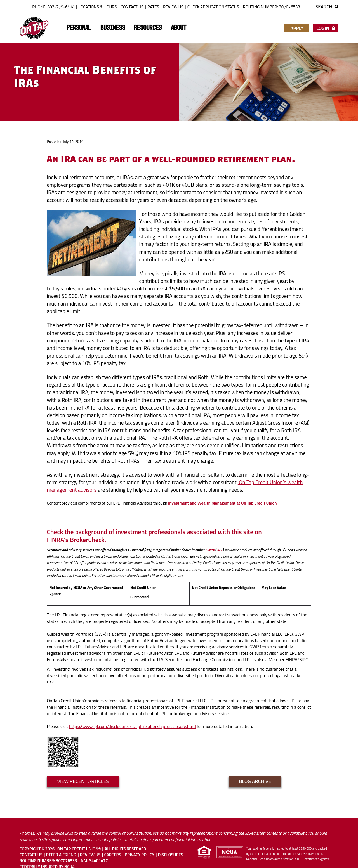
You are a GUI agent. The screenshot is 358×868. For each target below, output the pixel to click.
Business (113, 28)
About (179, 28)
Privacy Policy (139, 855)
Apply (297, 28)
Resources (148, 28)
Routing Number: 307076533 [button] (48, 861)
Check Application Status (213, 7)
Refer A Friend (61, 855)
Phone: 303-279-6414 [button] (53, 7)
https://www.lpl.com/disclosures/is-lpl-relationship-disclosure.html (132, 726)
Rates (153, 7)
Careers (113, 855)
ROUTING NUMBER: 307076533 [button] (272, 7)
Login (326, 28)
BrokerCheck (87, 540)
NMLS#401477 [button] (94, 861)
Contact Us (132, 7)
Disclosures (171, 855)
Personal (79, 28)
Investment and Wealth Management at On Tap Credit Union (222, 503)
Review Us (173, 7)
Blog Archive (255, 781)
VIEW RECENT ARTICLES (83, 781)
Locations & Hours (98, 7)
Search (327, 7)
